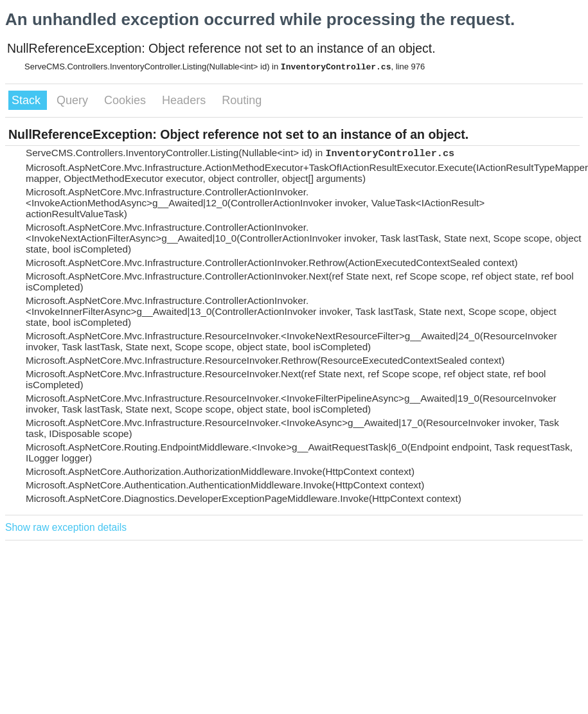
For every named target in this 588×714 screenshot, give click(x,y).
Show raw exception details (66, 527)
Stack (28, 100)
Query (74, 100)
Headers (185, 100)
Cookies (127, 100)
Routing (242, 100)
